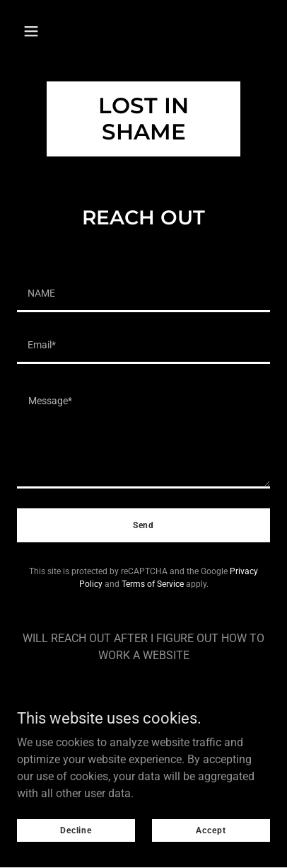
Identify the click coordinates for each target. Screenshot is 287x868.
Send (143, 525)
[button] (31, 31)
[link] (143, 136)
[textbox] (143, 295)
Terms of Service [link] (153, 584)
